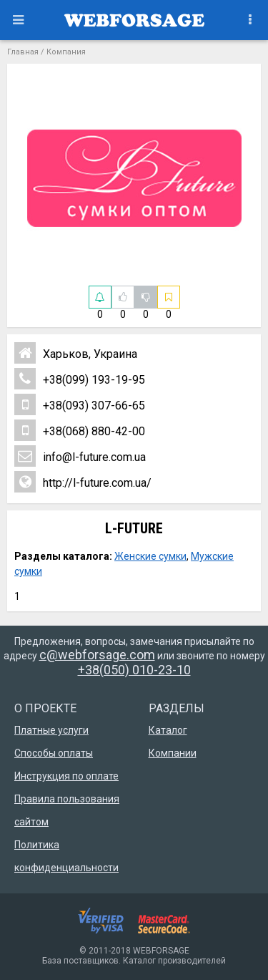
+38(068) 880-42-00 (80, 430)
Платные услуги (51, 730)
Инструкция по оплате (66, 776)
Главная (23, 52)
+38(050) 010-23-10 (134, 670)
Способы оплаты (54, 753)
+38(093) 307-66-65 (80, 404)
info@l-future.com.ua (80, 456)
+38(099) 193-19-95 (80, 379)
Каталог (168, 730)
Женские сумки (150, 556)
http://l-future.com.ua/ (83, 482)
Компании (173, 753)
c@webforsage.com (97, 655)
